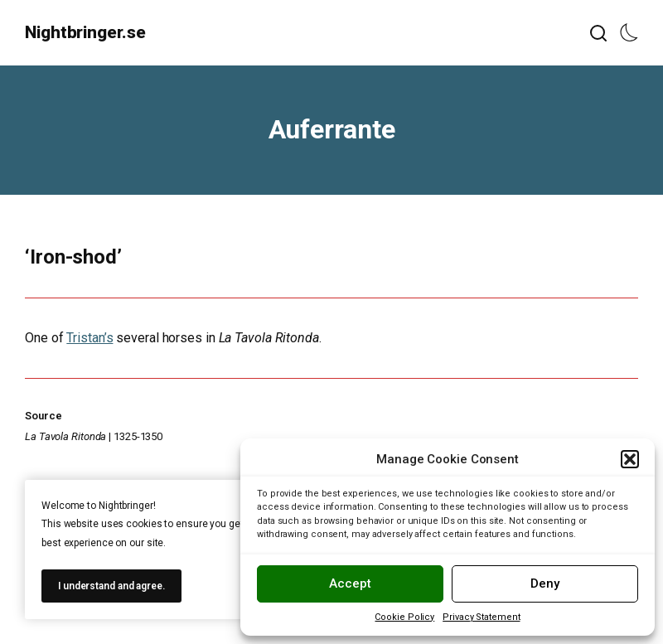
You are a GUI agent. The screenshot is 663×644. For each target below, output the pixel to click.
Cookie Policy (404, 617)
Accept (350, 583)
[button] (630, 459)
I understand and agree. (111, 586)
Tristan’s (90, 338)
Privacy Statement (481, 617)
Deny (545, 583)
